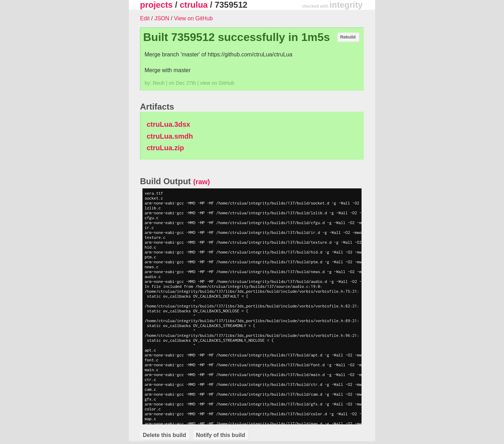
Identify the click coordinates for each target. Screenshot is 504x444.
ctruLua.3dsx (168, 124)
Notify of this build (220, 435)
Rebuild (348, 37)
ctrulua (194, 5)
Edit (145, 18)
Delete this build (164, 435)
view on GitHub (217, 83)
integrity (346, 5)
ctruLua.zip (165, 148)
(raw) (202, 182)
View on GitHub (193, 18)
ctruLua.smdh (170, 136)
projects (156, 5)
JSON (162, 18)
